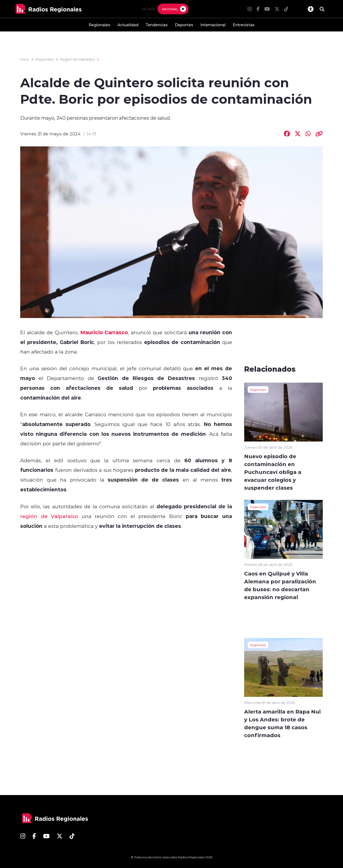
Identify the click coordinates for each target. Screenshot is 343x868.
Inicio (25, 59)
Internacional (213, 25)
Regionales (99, 25)
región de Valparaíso (49, 516)
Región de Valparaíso (77, 59)
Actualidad (128, 25)
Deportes (184, 25)
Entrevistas (244, 25)
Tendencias (157, 25)
